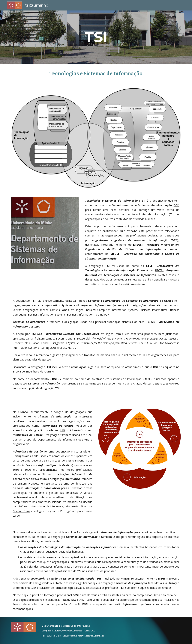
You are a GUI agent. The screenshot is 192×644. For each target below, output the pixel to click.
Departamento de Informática (57, 439)
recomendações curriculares (156, 600)
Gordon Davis (21, 511)
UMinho (49, 371)
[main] (96, 37)
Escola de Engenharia (26, 371)
